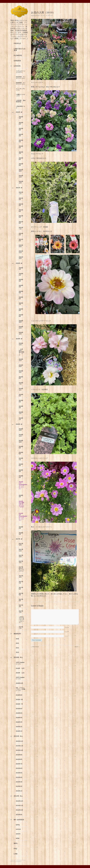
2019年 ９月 (22, 372)
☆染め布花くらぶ (21, 107)
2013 (17, 652)
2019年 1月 (22, 419)
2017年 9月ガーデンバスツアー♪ (22, 569)
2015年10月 (19, 750)
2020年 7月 (21, 304)
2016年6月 (19, 709)
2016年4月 (19, 718)
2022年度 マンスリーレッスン (21, 77)
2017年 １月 (22, 628)
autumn (18, 834)
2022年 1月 (22, 117)
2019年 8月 (22, 378)
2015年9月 (19, 755)
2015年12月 (19, 741)
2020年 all (19, 263)
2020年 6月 (21, 298)
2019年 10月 (22, 366)
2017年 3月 (22, 606)
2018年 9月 (22, 447)
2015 (17, 643)
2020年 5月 (21, 292)
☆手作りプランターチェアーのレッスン (21, 620)
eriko (44, 15)
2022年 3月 (22, 129)
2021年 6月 (22, 222)
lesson (17, 66)
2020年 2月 (21, 274)
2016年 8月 (19, 700)
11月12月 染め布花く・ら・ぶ (21, 352)
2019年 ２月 (22, 413)
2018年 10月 (22, 441)
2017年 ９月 (22, 562)
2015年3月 (19, 782)
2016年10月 (19, 683)
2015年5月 (19, 773)
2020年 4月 (21, 286)
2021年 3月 (22, 205)
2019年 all (19, 339)
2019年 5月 (22, 395)
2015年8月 (19, 759)
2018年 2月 (22, 528)
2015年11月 (19, 746)
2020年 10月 (21, 321)
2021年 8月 (22, 234)
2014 (17, 648)
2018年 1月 (22, 534)
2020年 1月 (21, 268)
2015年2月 (19, 786)
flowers (18, 55)
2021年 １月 (22, 193)
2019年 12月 (22, 344)
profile (17, 43)
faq (15, 849)
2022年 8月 (22, 159)
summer (18, 829)
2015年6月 (20, 768)
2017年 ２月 (22, 612)
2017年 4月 (22, 600)
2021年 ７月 (22, 228)
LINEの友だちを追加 (20, 49)
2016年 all (18, 657)
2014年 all (18, 796)
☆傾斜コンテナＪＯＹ (21, 95)
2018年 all (19, 424)
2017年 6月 (22, 588)
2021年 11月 (22, 252)
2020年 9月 (21, 316)
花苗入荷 (50, 15)
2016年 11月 (20, 673)
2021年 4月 (22, 211)
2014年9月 (19, 815)
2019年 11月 (22, 360)
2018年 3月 (22, 496)
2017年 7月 (22, 582)
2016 (17, 639)
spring (18, 825)
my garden (19, 820)
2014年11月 (19, 806)
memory (17, 634)
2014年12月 (19, 801)
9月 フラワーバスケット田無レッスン (21, 689)
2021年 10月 (22, 246)
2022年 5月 (22, 141)
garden (17, 61)
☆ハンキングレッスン (21, 89)
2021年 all (19, 188)
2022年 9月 (22, 164)
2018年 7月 (22, 459)
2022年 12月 (22, 182)
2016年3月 (19, 722)
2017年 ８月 (22, 576)
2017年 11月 (22, 550)
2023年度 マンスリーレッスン (21, 83)
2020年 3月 (21, 280)
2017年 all (19, 539)
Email (67, 636)
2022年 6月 (22, 147)
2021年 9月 (22, 240)
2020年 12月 (21, 333)
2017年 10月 (22, 556)
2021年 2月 (22, 199)
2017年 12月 (22, 544)
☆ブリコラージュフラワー (21, 72)
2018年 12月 (22, 430)
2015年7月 (19, 764)
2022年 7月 (22, 153)
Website (67, 640)
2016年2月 (19, 727)
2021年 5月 (22, 216)
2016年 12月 (20, 668)
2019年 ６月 (22, 389)
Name (67, 631)
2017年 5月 (22, 594)
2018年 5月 (22, 471)
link (16, 854)
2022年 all (19, 112)
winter (18, 838)
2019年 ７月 (22, 383)
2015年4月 (19, 777)
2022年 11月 (22, 176)
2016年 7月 (19, 704)
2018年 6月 (22, 465)
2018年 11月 (22, 435)
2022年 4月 (22, 135)
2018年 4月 (22, 477)
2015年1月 (19, 791)
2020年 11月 (21, 327)
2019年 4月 (22, 401)
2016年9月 (19, 695)
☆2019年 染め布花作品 (21, 101)
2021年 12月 (22, 258)
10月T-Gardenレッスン (20, 678)
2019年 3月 (22, 407)
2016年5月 (19, 713)
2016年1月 (19, 731)
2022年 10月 (22, 170)
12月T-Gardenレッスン (20, 663)
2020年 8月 (21, 310)
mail (16, 843)
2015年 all (18, 736)
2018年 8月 (22, 453)
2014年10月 (19, 810)
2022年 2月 (22, 123)
